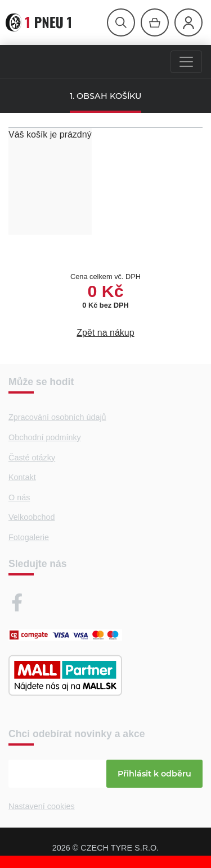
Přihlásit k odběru (154, 774)
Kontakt (22, 477)
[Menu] (186, 62)
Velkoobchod (32, 517)
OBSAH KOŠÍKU (109, 96)
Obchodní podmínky (45, 437)
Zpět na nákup (105, 333)
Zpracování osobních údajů (57, 417)
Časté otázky (32, 458)
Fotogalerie (29, 537)
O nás (19, 497)
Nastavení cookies (42, 806)
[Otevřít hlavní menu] (121, 22)
